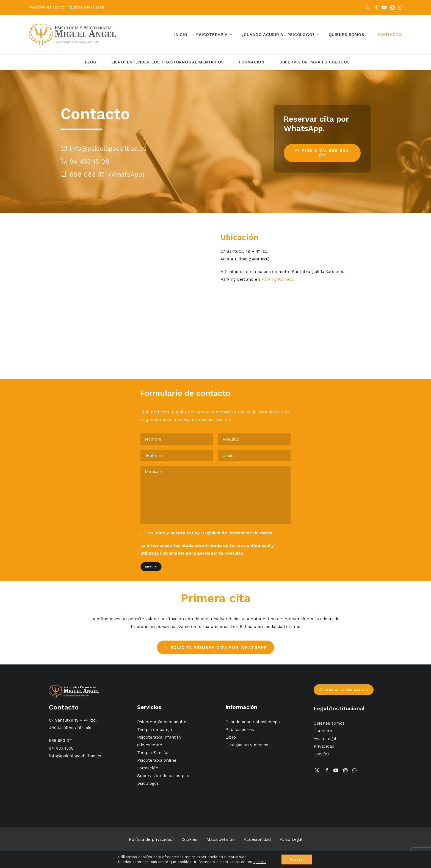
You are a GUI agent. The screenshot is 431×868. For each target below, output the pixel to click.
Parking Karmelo (278, 279)
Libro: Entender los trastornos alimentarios (168, 62)
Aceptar (297, 859)
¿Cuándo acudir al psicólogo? (281, 35)
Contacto (390, 35)
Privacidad (324, 746)
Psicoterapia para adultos (163, 722)
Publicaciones (240, 729)
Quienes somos (349, 35)
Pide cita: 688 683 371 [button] (323, 153)
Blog (91, 62)
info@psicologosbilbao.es (75, 756)
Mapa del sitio (221, 839)
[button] (367, 7)
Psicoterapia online (157, 760)
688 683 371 (55, 7)
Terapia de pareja (154, 729)
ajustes (260, 862)
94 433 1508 (61, 748)
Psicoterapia (214, 35)
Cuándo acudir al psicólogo (253, 722)
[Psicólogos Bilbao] (74, 35)
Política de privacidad (151, 839)
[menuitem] (367, 7)
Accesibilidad (257, 839)
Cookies (322, 754)
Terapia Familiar (153, 752)
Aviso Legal (325, 738)
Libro (231, 737)
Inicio (181, 35)
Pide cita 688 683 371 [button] (344, 690)
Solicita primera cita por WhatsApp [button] (215, 647)
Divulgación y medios (247, 745)
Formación (252, 62)
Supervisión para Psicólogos (315, 62)
